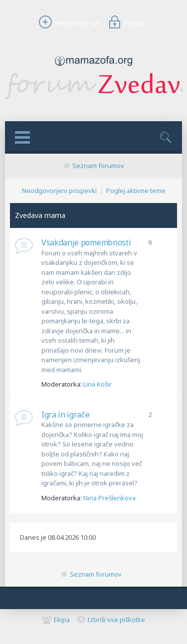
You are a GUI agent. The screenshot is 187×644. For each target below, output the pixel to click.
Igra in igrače (66, 415)
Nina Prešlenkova (109, 498)
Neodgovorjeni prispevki (59, 191)
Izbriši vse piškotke (116, 620)
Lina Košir (97, 384)
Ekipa (62, 620)
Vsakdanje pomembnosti (86, 242)
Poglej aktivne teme (136, 191)
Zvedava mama (40, 215)
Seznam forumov (98, 166)
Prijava (126, 23)
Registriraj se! (67, 23)
